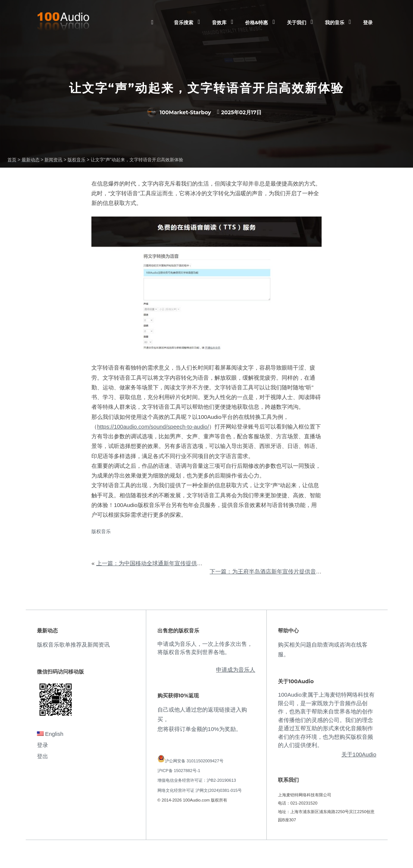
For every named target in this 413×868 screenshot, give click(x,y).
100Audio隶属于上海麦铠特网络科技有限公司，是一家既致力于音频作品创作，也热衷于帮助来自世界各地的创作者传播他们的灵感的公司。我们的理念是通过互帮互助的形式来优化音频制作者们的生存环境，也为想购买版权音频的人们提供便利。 (326, 720)
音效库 (219, 22)
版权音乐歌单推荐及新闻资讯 (73, 645)
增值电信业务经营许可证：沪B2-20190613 (197, 780)
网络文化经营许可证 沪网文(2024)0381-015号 (200, 790)
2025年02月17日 (241, 112)
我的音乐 (335, 22)
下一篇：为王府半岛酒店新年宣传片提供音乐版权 (271, 571)
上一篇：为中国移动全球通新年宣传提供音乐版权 (158, 563)
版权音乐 (101, 531)
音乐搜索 (184, 22)
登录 (368, 22)
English (50, 734)
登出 (43, 756)
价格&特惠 (256, 22)
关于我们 (297, 22)
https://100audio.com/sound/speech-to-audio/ (153, 427)
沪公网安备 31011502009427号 (194, 761)
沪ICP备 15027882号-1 (179, 771)
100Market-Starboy (179, 112)
